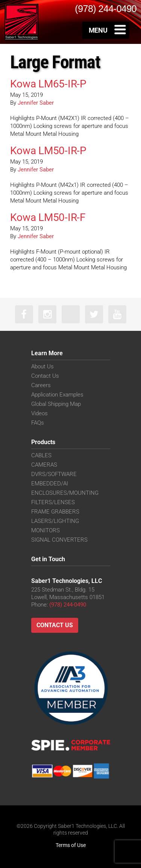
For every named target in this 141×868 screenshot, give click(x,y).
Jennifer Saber (36, 103)
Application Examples (57, 395)
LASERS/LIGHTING (55, 521)
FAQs (38, 423)
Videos (39, 413)
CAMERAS (44, 465)
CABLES (41, 455)
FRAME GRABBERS (55, 512)
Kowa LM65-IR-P (48, 84)
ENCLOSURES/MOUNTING (65, 493)
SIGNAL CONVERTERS (59, 540)
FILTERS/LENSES (53, 502)
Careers (41, 385)
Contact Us (45, 376)
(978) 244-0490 (68, 605)
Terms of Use (71, 845)
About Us (42, 366)
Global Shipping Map (56, 404)
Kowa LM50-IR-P (48, 151)
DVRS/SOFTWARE (54, 474)
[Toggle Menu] (106, 30)
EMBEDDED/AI (50, 484)
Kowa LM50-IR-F (48, 217)
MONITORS (45, 530)
